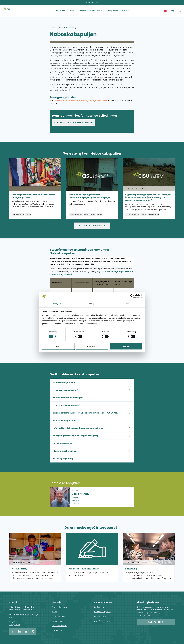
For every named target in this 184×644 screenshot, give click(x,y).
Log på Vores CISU (92, 2)
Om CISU (126, 11)
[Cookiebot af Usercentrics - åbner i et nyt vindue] (132, 296)
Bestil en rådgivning (103, 612)
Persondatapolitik (59, 626)
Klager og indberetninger (66, 451)
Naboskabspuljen (71, 28)
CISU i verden (60, 11)
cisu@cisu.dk (15, 625)
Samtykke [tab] (57, 304)
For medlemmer (96, 11)
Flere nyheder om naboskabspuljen (92, 226)
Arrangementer (112, 11)
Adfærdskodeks (58, 616)
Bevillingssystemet (63, 443)
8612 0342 (13, 622)
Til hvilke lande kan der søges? (68, 398)
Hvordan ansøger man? (65, 420)
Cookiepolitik (57, 630)
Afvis (58, 346)
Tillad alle (126, 346)
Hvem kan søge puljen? (64, 382)
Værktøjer (82, 11)
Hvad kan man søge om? (65, 390)
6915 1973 (76, 498)
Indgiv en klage (58, 621)
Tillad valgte (92, 346)
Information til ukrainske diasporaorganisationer (78, 428)
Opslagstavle (100, 616)
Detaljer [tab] (92, 304)
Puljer (72, 11)
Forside (52, 28)
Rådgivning (99, 607)
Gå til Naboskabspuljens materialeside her (74, 123)
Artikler (55, 612)
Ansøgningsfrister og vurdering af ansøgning (76, 436)
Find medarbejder (59, 607)
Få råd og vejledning (63, 459)
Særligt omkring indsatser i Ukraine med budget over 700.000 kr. (85, 413)
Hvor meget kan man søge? (67, 405)
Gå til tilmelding (156, 622)
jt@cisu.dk (76, 500)
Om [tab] (127, 304)
